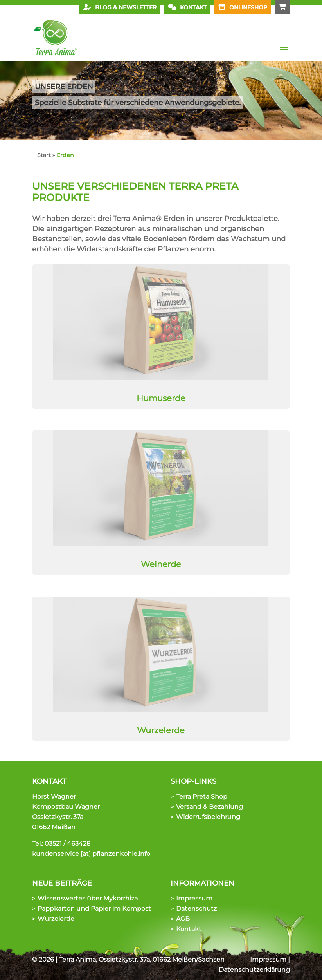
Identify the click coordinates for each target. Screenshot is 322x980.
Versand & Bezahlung (210, 807)
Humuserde (161, 398)
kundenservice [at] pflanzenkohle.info (91, 854)
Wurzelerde (161, 730)
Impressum (194, 898)
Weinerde (161, 564)
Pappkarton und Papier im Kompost (94, 909)
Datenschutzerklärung (254, 970)
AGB (183, 919)
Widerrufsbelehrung (208, 817)
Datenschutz (196, 909)
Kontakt (189, 929)
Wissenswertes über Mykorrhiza (88, 898)
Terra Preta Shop (202, 796)
